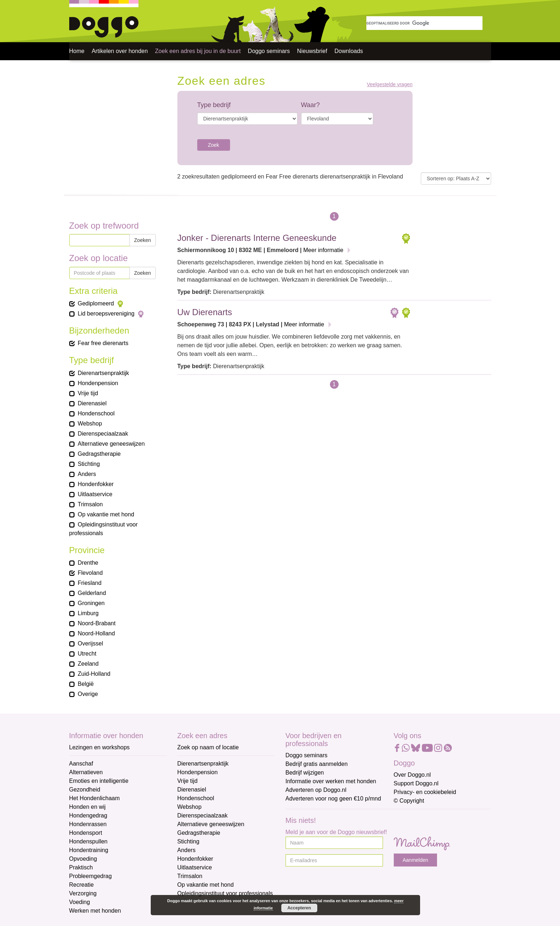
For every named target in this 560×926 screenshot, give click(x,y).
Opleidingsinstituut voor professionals (225, 893)
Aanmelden (416, 860)
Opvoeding (83, 859)
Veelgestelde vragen (390, 85)
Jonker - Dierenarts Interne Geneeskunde (257, 238)
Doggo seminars (269, 51)
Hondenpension (198, 772)
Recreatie (81, 885)
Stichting (188, 841)
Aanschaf (81, 764)
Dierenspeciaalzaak (203, 815)
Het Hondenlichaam (95, 798)
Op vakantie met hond (206, 885)
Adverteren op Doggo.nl (316, 790)
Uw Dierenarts (205, 312)
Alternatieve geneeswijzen (211, 824)
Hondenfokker (195, 859)
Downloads (349, 51)
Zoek (214, 145)
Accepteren (299, 908)
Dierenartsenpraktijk (203, 764)
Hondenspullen (89, 841)
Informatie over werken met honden (331, 781)
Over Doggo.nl (412, 775)
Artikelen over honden (120, 51)
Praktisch (81, 867)
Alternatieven (86, 772)
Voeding (80, 902)
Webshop (189, 807)
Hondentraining (89, 850)
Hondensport (86, 833)
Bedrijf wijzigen (305, 773)
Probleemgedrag (91, 876)
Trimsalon (190, 876)
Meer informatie (323, 250)
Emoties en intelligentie (99, 781)
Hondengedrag (88, 815)
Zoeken (143, 240)
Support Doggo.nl (416, 783)
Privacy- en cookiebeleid (425, 792)
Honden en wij (87, 807)
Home (77, 51)
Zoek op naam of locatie (208, 747)
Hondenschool (196, 798)
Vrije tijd (188, 781)
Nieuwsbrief (312, 51)
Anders (187, 850)
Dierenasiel (192, 790)
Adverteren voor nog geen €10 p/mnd (333, 799)
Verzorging (83, 893)
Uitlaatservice (195, 867)
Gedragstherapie (199, 833)
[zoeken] (424, 23)
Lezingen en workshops (100, 747)
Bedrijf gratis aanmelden (317, 764)
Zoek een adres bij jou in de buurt (198, 51)
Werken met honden (95, 911)
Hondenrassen (88, 824)
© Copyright (409, 801)
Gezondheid (85, 790)
